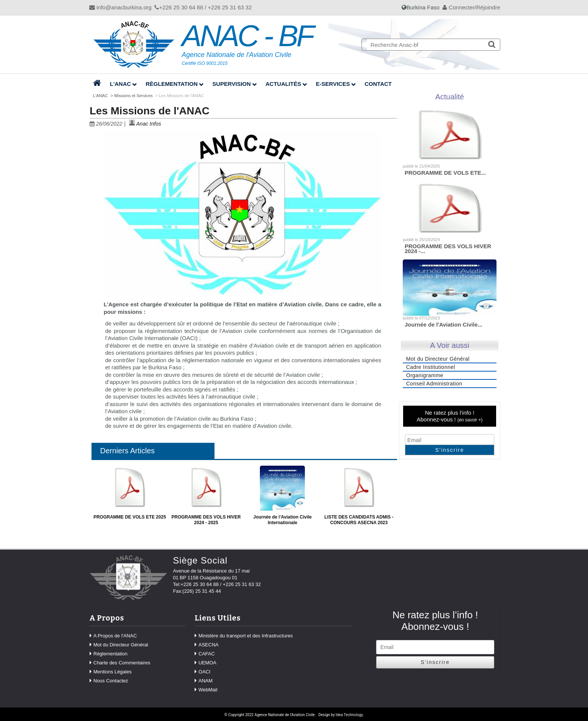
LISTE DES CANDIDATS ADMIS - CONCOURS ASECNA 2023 (359, 520)
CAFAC (206, 654)
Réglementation (110, 654)
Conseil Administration (434, 384)
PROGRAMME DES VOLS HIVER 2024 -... (448, 249)
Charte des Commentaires (122, 663)
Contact (378, 84)
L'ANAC (120, 84)
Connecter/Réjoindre (471, 7)
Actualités (283, 84)
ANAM (205, 681)
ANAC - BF (247, 36)
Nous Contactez (111, 681)
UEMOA (207, 663)
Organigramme (425, 375)
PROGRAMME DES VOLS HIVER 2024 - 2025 (206, 520)
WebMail (208, 690)
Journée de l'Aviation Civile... (443, 325)
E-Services (333, 84)
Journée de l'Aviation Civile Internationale (282, 520)
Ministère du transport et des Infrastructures (245, 636)
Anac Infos (145, 124)
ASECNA (208, 645)
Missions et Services (134, 96)
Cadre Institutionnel (431, 367)
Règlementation (172, 84)
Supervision (231, 84)
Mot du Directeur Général (438, 359)
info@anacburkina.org (120, 7)
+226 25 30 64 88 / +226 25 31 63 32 (203, 7)
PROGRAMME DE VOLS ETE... (445, 173)
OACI (204, 672)
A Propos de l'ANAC (115, 636)
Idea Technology (349, 715)
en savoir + (470, 420)
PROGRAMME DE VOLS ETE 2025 (130, 517)
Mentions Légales (112, 672)
